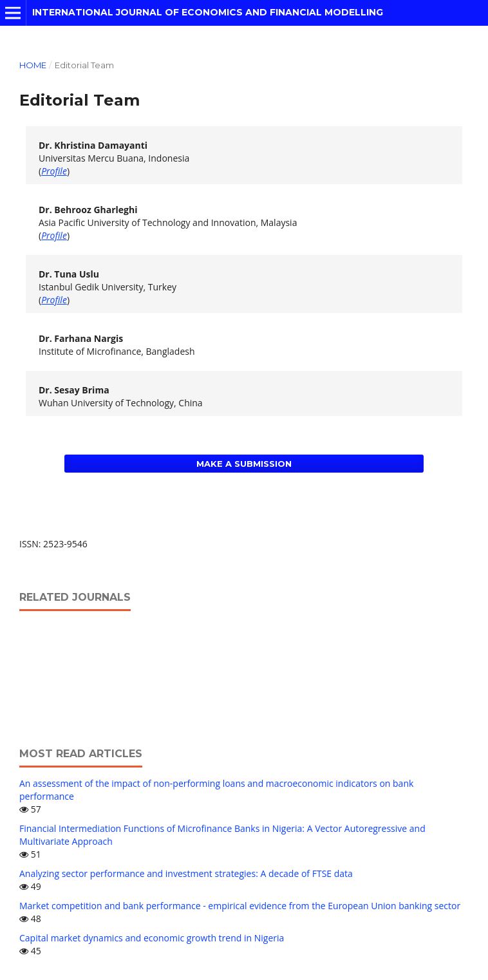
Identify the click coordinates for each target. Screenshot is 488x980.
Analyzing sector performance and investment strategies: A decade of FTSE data (186, 873)
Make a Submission (244, 464)
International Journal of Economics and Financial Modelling (208, 12)
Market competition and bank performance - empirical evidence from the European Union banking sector (240, 906)
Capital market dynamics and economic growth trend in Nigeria (152, 938)
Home (33, 65)
